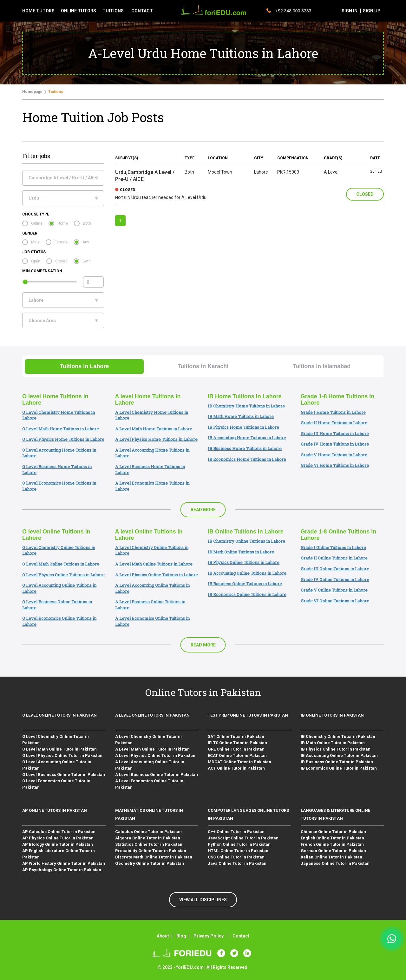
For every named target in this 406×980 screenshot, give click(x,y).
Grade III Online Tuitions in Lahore (335, 569)
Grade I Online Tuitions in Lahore (333, 547)
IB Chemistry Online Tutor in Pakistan (338, 736)
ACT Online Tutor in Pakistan (236, 768)
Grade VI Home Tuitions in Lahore (335, 465)
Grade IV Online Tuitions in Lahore (335, 579)
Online (37, 223)
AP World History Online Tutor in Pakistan (64, 863)
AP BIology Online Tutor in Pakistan (58, 844)
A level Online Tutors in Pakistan (152, 715)
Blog (181, 936)
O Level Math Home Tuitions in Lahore (61, 429)
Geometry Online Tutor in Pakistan (150, 863)
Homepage (32, 92)
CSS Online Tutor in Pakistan (236, 857)
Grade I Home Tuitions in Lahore (333, 412)
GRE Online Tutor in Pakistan (236, 749)
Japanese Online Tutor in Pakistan (335, 863)
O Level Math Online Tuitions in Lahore (61, 564)
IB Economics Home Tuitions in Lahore (247, 459)
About (163, 936)
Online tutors (79, 11)
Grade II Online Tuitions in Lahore (334, 558)
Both (87, 223)
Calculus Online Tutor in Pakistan (148, 832)
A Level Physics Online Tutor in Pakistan (155, 755)
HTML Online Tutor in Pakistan (238, 851)
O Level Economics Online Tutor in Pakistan (56, 784)
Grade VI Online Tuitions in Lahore (335, 601)
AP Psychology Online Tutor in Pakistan (62, 870)
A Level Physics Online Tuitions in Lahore (157, 575)
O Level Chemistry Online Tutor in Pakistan (56, 740)
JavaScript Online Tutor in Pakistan (243, 838)
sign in (350, 11)
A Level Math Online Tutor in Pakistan (152, 749)
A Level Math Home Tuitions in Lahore (154, 429)
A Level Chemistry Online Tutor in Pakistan (148, 740)
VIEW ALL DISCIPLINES (203, 900)
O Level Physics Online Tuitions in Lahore (63, 575)
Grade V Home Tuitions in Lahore (334, 455)
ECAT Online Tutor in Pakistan (237, 755)
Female (61, 242)
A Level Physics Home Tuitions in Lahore (156, 439)
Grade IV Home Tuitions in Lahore (335, 444)
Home (63, 223)
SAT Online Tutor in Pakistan (236, 736)
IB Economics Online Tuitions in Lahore (247, 594)
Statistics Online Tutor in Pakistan (149, 844)
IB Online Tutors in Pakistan (332, 715)
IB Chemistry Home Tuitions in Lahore (246, 406)
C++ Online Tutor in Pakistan (236, 832)
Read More (203, 510)
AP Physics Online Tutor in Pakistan (58, 838)
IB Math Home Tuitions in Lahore (241, 416)
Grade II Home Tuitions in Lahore (334, 423)
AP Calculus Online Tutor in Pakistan (59, 832)
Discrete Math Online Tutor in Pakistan (154, 857)
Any (86, 242)
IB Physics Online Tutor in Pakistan (336, 749)
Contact (241, 936)
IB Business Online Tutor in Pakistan (337, 762)
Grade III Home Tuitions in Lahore (335, 434)
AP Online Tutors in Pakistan (55, 810)
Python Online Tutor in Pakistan (239, 844)
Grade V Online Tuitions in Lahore (334, 590)
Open (36, 261)
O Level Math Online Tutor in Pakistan (59, 749)
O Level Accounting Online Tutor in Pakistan (57, 765)
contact (142, 11)
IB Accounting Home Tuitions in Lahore (247, 438)
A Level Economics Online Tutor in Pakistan (149, 784)
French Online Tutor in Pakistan (332, 844)
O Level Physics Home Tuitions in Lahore (63, 439)
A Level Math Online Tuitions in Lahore (154, 564)
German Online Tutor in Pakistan (333, 851)
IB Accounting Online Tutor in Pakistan (339, 755)
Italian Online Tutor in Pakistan (331, 857)
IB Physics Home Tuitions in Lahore (243, 427)
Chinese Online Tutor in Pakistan (333, 832)
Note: (121, 198)
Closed (61, 261)
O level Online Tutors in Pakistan (59, 715)
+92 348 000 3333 (289, 11)
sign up (372, 11)
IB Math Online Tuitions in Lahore (241, 552)
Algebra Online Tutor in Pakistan (148, 838)
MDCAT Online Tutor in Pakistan (239, 762)
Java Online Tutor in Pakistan (237, 863)
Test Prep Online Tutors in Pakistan (248, 715)
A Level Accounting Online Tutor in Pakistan (150, 765)
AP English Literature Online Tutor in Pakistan (59, 854)
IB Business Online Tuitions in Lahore (245, 584)
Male (35, 242)
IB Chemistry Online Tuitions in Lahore (246, 541)
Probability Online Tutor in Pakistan (151, 851)
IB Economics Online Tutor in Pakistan (339, 768)
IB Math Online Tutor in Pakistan (333, 743)
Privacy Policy (209, 936)
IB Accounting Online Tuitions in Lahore (247, 573)
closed (128, 190)
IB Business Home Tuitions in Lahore (245, 448)
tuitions (113, 11)
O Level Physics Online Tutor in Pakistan (62, 755)
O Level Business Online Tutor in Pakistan (64, 775)
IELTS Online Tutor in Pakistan (237, 743)
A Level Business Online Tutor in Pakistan (157, 775)
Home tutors (38, 11)
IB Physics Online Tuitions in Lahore (244, 562)
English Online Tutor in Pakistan (332, 838)
